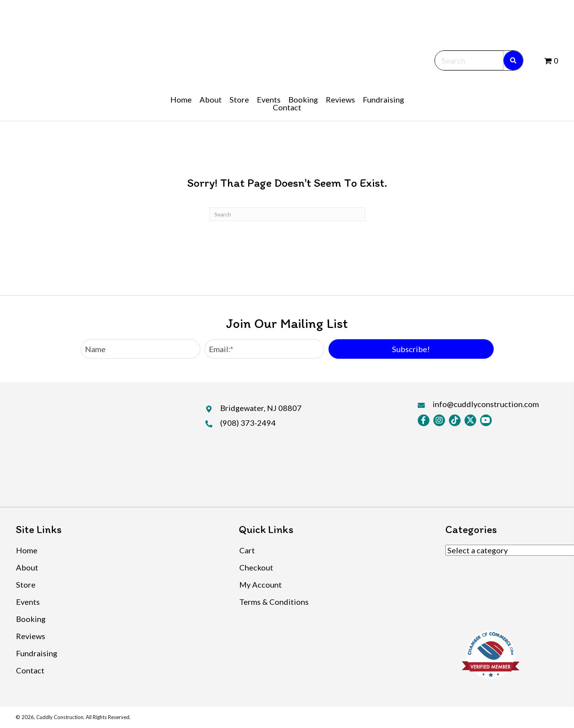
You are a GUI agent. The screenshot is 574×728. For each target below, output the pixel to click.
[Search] (287, 214)
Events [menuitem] (28, 602)
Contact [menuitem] (30, 670)
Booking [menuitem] (31, 619)
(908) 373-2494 (248, 423)
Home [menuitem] (27, 550)
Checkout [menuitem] (256, 567)
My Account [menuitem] (261, 585)
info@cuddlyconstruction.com (486, 404)
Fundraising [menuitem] (37, 653)
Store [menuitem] (26, 585)
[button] (411, 349)
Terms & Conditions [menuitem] (274, 602)
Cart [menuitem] (247, 550)
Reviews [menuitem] (31, 636)
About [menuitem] (27, 567)
